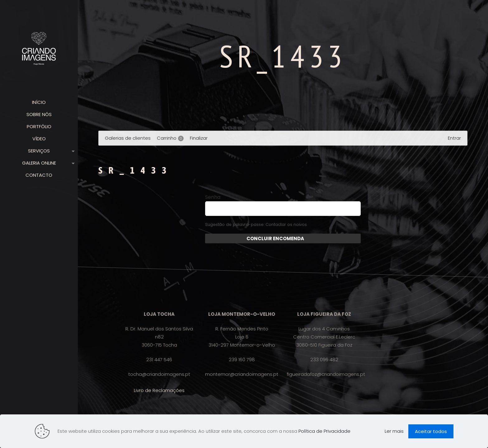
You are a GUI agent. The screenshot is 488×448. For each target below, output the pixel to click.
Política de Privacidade (324, 431)
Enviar (312, 238)
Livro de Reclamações (159, 390)
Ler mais (394, 431)
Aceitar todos (431, 431)
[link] (72, 151)
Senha (213, 197)
